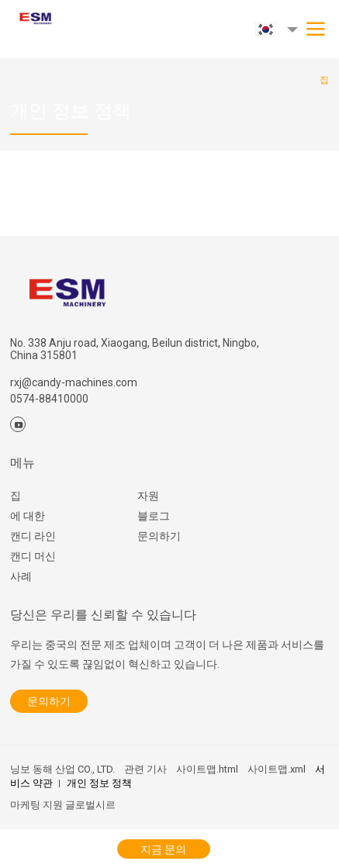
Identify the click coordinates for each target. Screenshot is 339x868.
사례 (21, 576)
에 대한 (28, 516)
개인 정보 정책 (99, 783)
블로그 (154, 516)
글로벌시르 (90, 805)
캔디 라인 (33, 536)
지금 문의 (163, 849)
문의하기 (159, 536)
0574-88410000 (49, 399)
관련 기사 (145, 769)
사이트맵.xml (277, 769)
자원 (148, 496)
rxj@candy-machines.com (74, 382)
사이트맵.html (207, 769)
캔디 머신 (33, 556)
